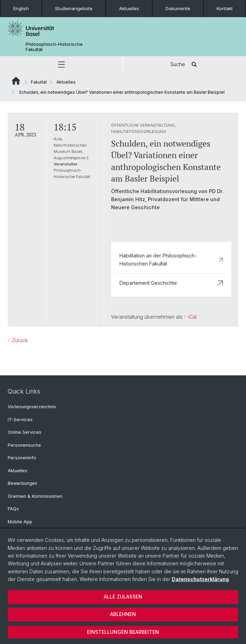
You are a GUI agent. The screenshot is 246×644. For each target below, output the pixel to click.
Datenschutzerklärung (200, 579)
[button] (61, 65)
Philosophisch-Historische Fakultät (54, 47)
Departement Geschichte (171, 283)
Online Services (25, 432)
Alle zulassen (123, 597)
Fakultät (39, 82)
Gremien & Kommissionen (35, 496)
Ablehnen (123, 614)
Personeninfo (22, 458)
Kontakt (225, 8)
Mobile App (20, 522)
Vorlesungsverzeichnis (32, 407)
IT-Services (20, 420)
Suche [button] (185, 65)
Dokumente (178, 8)
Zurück (19, 340)
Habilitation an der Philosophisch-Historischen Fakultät (171, 259)
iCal (192, 317)
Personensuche (24, 445)
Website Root (16, 81)
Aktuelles (129, 8)
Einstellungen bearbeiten (123, 632)
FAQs (13, 509)
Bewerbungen (22, 483)
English (21, 8)
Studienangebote (74, 8)
